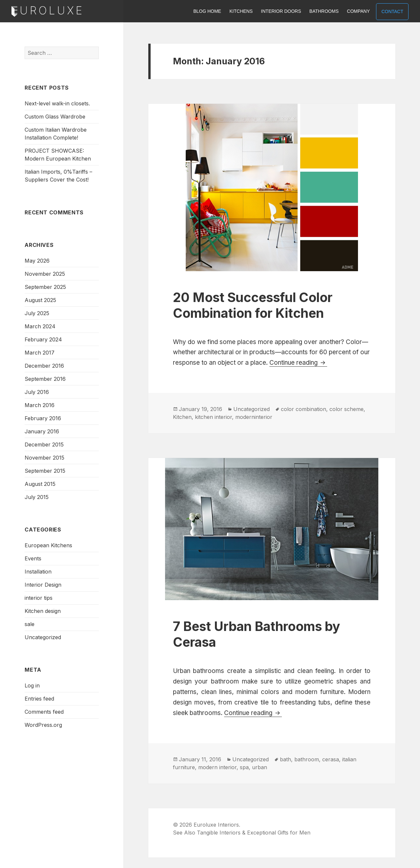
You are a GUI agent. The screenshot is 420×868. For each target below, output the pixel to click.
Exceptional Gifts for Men (279, 833)
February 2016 (43, 418)
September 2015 (45, 471)
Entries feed (39, 699)
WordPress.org (43, 725)
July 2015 (37, 497)
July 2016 (37, 392)
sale (30, 624)
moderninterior (254, 417)
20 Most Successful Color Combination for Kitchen (253, 305)
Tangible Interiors (219, 833)
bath (285, 759)
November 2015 (44, 458)
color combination (304, 409)
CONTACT (392, 11)
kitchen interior (213, 417)
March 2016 (40, 405)
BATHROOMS (324, 11)
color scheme (346, 409)
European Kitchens (48, 545)
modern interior (217, 767)
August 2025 (40, 300)
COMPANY (358, 11)
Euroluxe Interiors (46, 12)
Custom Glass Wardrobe (55, 117)
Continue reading (298, 363)
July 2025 (37, 313)
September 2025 (45, 287)
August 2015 (40, 484)
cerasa (331, 759)
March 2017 (40, 353)
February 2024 (43, 339)
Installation (38, 572)
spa (244, 767)
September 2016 (45, 379)
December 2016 (44, 366)
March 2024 (40, 326)
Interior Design (43, 585)
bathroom (307, 759)
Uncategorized (43, 637)
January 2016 (42, 431)
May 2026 (37, 261)
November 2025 (45, 274)
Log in (32, 685)
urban (260, 767)
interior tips (39, 598)
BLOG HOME (207, 11)
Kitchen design (43, 611)
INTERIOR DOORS (281, 11)
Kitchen (182, 417)
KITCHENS (241, 11)
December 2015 (44, 445)
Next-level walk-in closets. (57, 103)
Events (33, 558)
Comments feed (44, 712)
